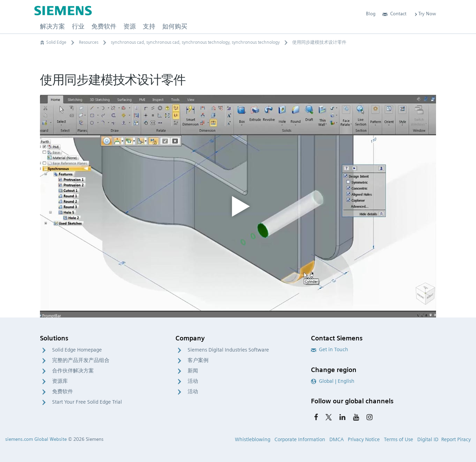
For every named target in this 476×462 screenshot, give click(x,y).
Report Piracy (456, 439)
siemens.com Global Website (36, 439)
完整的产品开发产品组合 (81, 360)
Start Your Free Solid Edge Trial (87, 402)
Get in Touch (330, 349)
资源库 (60, 381)
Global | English (333, 381)
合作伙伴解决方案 (73, 371)
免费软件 (63, 391)
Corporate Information (300, 439)
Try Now (425, 14)
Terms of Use (399, 439)
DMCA (337, 439)
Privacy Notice (364, 439)
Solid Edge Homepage (77, 350)
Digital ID (428, 439)
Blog (371, 14)
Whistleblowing (253, 439)
